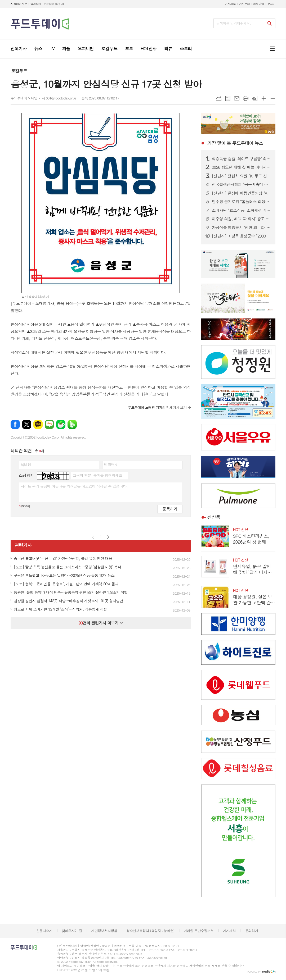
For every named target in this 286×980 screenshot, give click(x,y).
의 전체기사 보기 (157, 407)
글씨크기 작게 (273, 98)
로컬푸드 (19, 71)
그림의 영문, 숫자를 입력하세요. (98, 475)
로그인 (271, 4)
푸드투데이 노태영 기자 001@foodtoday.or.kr (43, 98)
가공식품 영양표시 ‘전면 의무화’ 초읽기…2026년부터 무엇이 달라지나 (242, 227)
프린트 (246, 98)
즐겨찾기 (36, 4)
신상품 (214, 517)
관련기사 (23, 545)
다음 (108, 537)
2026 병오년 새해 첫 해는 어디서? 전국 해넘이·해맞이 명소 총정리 (242, 167)
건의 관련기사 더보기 (100, 623)
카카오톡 (38, 424)
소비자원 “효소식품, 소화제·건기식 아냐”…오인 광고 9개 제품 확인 (242, 210)
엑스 (27, 424)
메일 (237, 98)
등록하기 (170, 509)
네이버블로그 (49, 424)
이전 (93, 537)
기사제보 (230, 4)
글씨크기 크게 (264, 98)
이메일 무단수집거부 (199, 931)
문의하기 (251, 931)
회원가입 (259, 4)
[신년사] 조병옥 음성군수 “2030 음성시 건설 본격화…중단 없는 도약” (242, 236)
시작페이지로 (19, 4)
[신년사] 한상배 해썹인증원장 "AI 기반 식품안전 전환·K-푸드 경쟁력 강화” (242, 193)
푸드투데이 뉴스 (235, 143)
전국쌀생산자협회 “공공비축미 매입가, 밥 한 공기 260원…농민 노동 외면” (242, 184)
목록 (228, 98)
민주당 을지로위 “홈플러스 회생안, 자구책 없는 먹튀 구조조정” (242, 202)
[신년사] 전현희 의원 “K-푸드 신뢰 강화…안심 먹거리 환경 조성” (242, 176)
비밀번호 (111, 464)
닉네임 (26, 464)
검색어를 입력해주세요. (234, 23)
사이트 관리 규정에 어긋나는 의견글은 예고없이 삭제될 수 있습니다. (74, 486)
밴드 (72, 424)
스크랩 (255, 98)
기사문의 (244, 4)
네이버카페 (61, 424)
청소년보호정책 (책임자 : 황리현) (150, 931)
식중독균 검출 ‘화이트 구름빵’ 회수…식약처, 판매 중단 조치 (242, 159)
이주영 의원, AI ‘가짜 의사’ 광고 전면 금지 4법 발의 (242, 219)
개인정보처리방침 (104, 931)
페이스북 (15, 424)
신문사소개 (44, 931)
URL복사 (219, 98)
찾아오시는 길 (72, 931)
